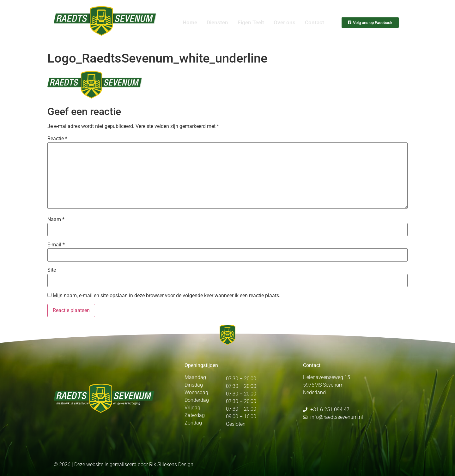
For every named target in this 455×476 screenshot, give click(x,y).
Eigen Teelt (251, 22)
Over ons (285, 22)
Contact (315, 22)
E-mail (56, 245)
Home (190, 22)
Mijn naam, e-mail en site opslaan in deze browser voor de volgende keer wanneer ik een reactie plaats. (167, 296)
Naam (56, 220)
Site (52, 270)
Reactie (57, 139)
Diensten (217, 22)
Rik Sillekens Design (171, 464)
